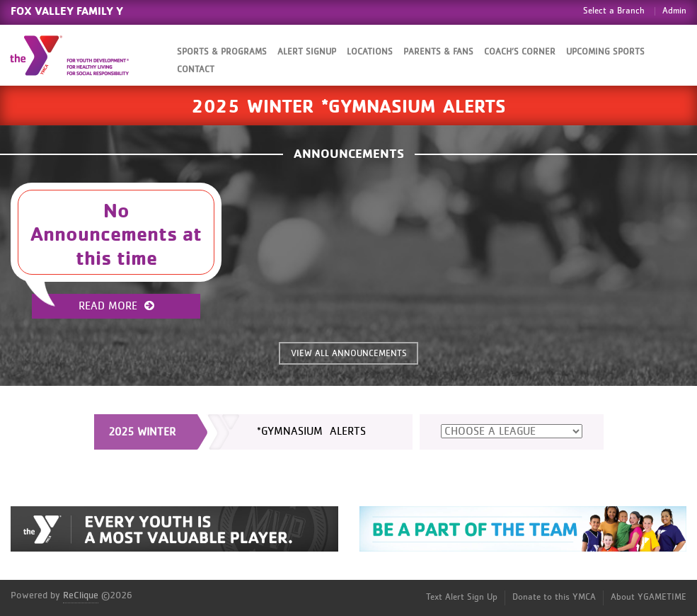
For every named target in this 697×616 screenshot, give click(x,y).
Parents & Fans (438, 52)
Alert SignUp (307, 52)
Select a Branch (614, 11)
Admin (674, 11)
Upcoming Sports (605, 52)
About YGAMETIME (649, 597)
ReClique (81, 595)
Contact (196, 70)
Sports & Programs (222, 52)
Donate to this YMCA (554, 597)
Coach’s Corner (520, 52)
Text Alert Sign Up (462, 597)
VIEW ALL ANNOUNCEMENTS (349, 354)
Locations (370, 52)
